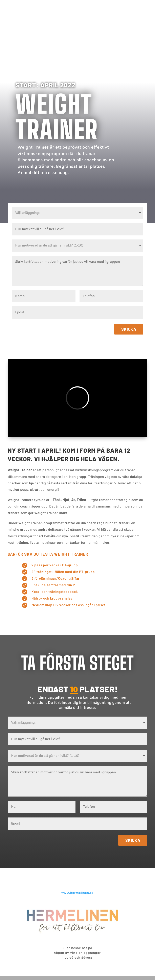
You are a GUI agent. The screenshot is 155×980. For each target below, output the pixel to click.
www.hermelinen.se (77, 893)
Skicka (129, 329)
